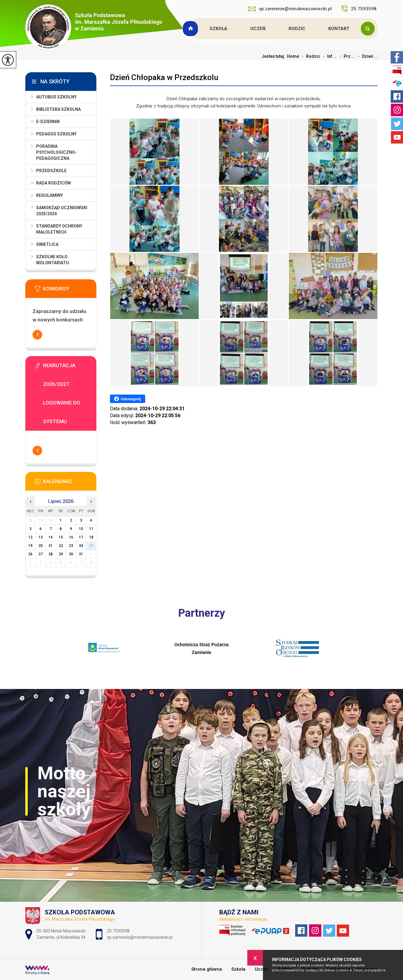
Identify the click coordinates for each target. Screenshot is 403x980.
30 (71, 554)
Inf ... (328, 56)
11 (91, 529)
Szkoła (219, 29)
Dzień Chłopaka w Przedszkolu (164, 77)
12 (30, 537)
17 (81, 537)
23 (71, 546)
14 (51, 537)
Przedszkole (51, 171)
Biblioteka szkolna (58, 109)
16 (71, 537)
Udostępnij (128, 399)
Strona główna (191, 29)
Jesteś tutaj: (274, 56)
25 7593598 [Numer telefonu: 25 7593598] (119, 931)
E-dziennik (48, 122)
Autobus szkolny (56, 97)
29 (61, 554)
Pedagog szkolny (56, 134)
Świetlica (47, 244)
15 (61, 537)
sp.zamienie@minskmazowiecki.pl (290, 9)
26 (30, 554)
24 (81, 546)
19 (30, 546)
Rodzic (297, 29)
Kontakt (339, 29)
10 (81, 529)
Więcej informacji (37, 335)
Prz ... (346, 56)
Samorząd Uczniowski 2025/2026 (62, 211)
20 (41, 546)
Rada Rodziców (53, 183)
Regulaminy (50, 195)
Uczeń (258, 29)
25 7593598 (359, 8)
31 (81, 554)
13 (41, 537)
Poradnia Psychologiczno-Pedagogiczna (56, 152)
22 (61, 546)
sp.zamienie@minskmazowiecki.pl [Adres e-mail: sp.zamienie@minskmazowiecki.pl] (140, 937)
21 (51, 546)
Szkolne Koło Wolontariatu (53, 260)
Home (293, 56)
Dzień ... (366, 56)
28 (51, 554)
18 (91, 537)
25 (91, 546)
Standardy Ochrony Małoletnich (59, 229)
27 (41, 554)
